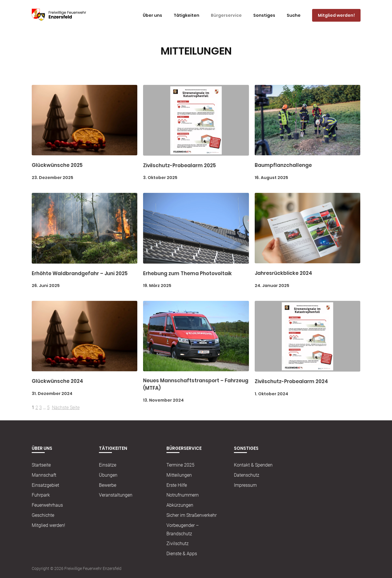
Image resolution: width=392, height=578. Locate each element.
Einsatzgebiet (45, 485)
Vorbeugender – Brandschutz (183, 529)
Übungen (108, 475)
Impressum (245, 485)
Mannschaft (44, 475)
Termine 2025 (180, 465)
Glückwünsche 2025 (57, 165)
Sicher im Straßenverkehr (192, 515)
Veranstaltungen (116, 495)
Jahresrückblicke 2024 (283, 273)
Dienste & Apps (182, 554)
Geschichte (43, 515)
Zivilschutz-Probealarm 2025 (179, 165)
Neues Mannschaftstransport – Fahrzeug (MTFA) (196, 384)
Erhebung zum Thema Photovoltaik (187, 273)
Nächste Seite (66, 408)
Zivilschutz (178, 543)
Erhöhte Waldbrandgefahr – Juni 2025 (80, 273)
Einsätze (108, 465)
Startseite (41, 465)
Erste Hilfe (177, 485)
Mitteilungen (179, 475)
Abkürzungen (180, 505)
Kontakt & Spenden (253, 465)
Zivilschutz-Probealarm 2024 (291, 381)
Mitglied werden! (48, 525)
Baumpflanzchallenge (283, 165)
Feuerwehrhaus (47, 505)
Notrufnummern (183, 495)
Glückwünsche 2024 (57, 381)
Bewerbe (108, 485)
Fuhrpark (41, 495)
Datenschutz (247, 475)
